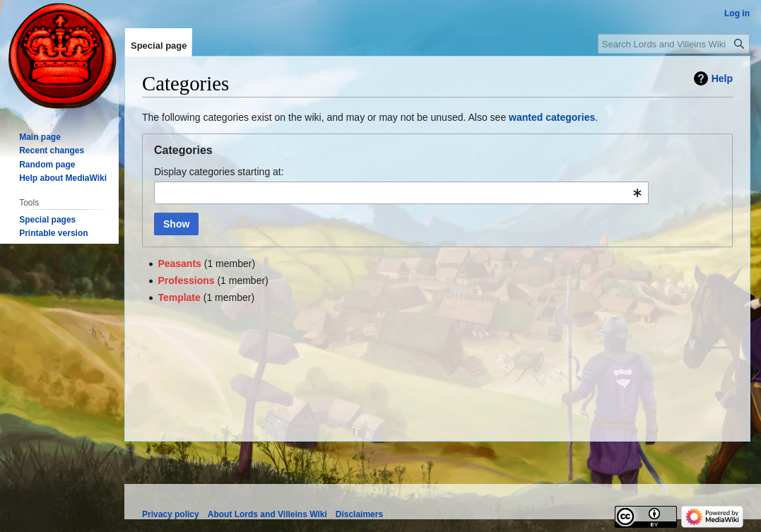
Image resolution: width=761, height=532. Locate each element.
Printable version (53, 233)
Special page (159, 46)
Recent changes (52, 150)
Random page (47, 165)
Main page (40, 137)
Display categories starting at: (219, 172)
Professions (186, 280)
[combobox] (401, 193)
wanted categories (552, 117)
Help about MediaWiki (63, 178)
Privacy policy (171, 514)
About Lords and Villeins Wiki (267, 514)
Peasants (179, 264)
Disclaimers (359, 514)
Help (722, 78)
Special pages (47, 220)
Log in (737, 13)
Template (179, 297)
